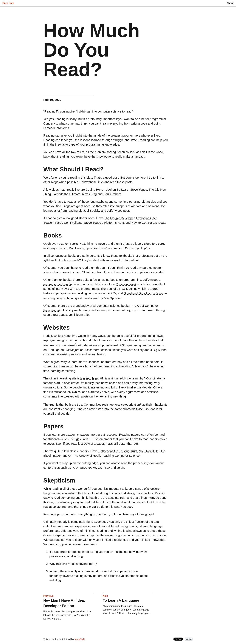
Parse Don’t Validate (69, 223)
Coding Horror (95, 190)
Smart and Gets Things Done (143, 293)
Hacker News (89, 378)
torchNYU (80, 639)
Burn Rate (8, 3)
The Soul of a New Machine (119, 289)
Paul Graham (112, 194)
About (230, 3)
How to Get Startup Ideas (148, 223)
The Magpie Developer (119, 218)
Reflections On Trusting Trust (118, 451)
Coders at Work (126, 284)
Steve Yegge (139, 190)
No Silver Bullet (149, 451)
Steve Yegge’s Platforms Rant (104, 223)
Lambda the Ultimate (66, 194)
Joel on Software (117, 190)
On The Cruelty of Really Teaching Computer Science (104, 456)
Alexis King (89, 194)
